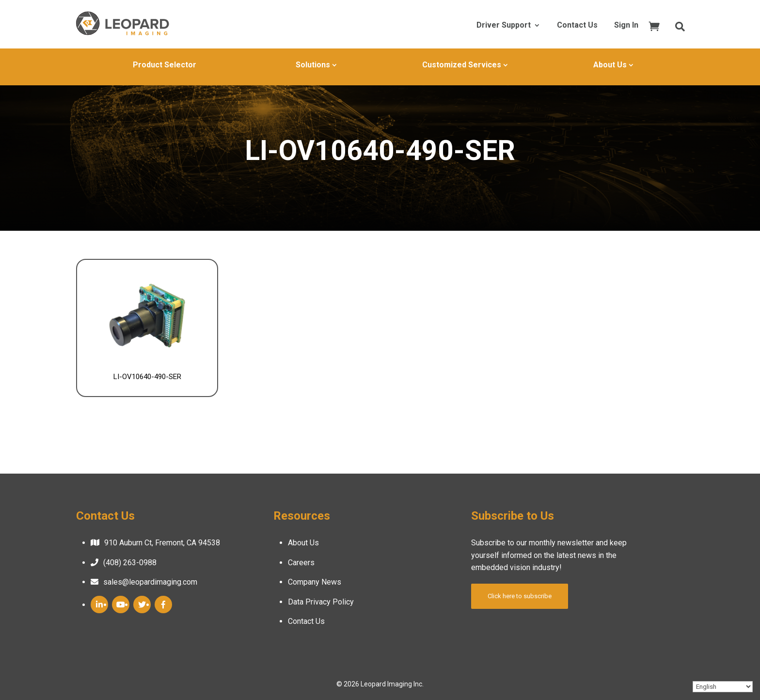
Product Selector (165, 65)
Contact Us (577, 26)
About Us (610, 65)
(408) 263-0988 (130, 563)
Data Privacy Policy (321, 602)
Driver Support (504, 26)
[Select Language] (723, 687)
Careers (301, 563)
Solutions (313, 65)
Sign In (626, 26)
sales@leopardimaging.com (150, 582)
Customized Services (462, 65)
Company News (315, 582)
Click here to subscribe (520, 596)
